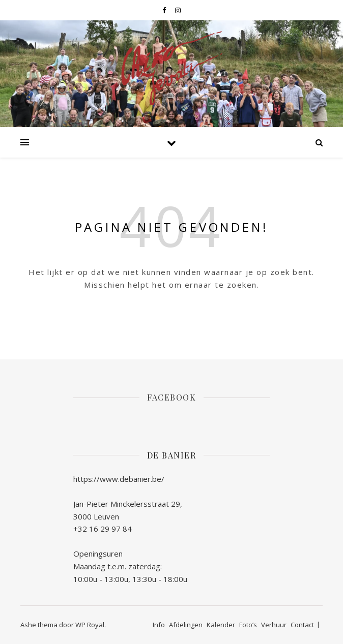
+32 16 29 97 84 (103, 529)
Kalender (221, 625)
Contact (302, 625)
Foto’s (248, 625)
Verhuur (274, 625)
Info (159, 625)
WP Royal (90, 625)
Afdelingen (186, 625)
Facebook (171, 397)
